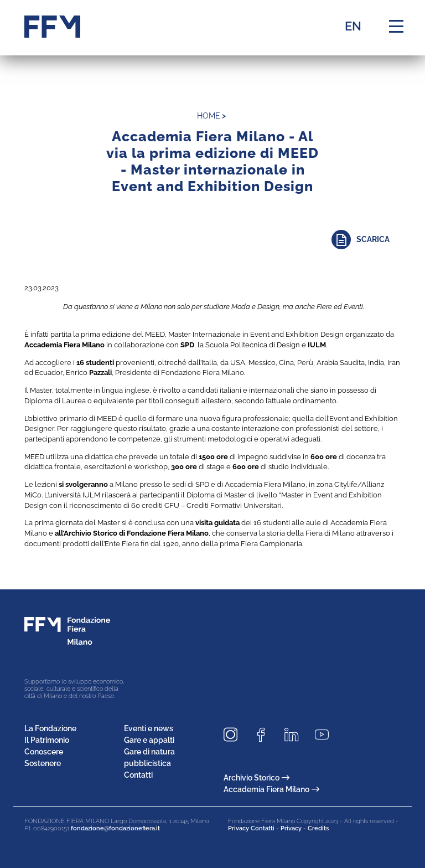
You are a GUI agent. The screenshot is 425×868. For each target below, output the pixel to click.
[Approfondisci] (366, 240)
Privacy (291, 828)
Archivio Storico (256, 778)
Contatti (138, 775)
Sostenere (43, 763)
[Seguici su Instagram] (235, 735)
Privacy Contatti (251, 828)
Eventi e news (149, 728)
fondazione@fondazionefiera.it (115, 828)
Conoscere (44, 752)
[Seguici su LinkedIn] (296, 735)
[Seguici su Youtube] (326, 735)
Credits (318, 828)
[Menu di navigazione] (396, 27)
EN (353, 26)
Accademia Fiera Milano (271, 789)
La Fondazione (50, 728)
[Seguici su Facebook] (265, 735)
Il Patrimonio (47, 740)
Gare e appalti (149, 740)
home (209, 116)
